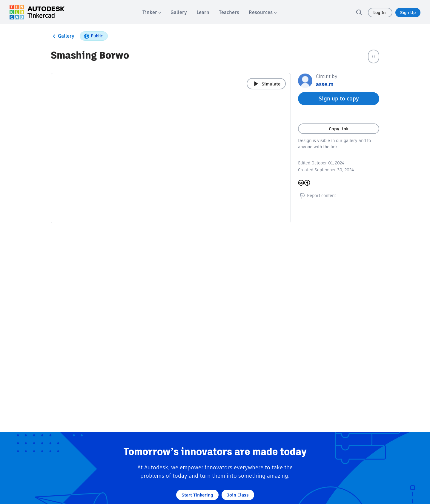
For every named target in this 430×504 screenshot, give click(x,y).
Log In (380, 13)
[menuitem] (152, 12)
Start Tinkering (197, 495)
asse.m (325, 84)
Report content (317, 196)
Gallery (63, 36)
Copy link (339, 129)
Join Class (238, 495)
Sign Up (408, 13)
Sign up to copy (339, 98)
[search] (359, 12)
